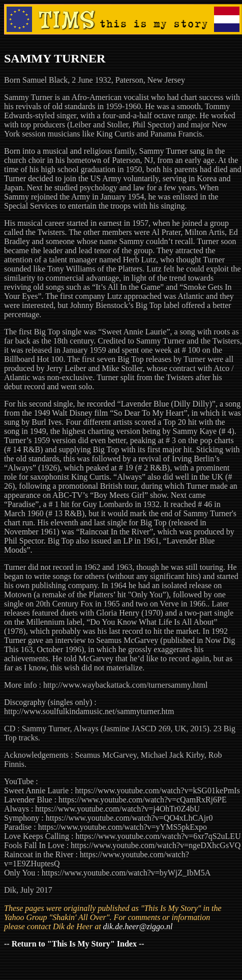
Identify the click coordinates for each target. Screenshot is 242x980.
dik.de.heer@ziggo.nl (138, 926)
